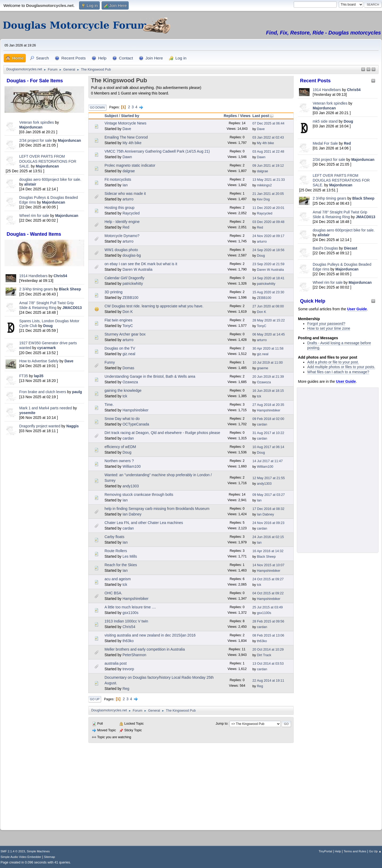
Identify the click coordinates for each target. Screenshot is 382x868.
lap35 (39, 376)
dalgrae (129, 171)
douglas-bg (132, 255)
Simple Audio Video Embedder (21, 857)
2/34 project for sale (36, 140)
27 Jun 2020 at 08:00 (268, 306)
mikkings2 (264, 185)
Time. (109, 405)
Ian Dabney (132, 514)
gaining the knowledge (123, 390)
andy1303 (131, 486)
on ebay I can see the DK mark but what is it (141, 264)
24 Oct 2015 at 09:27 (268, 579)
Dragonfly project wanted (40, 426)
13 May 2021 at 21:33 (269, 180)
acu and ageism (118, 579)
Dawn (127, 157)
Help (338, 851)
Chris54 (60, 276)
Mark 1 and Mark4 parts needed (46, 408)
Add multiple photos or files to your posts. (341, 367)
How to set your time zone (329, 328)
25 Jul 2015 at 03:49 (268, 607)
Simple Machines (38, 851)
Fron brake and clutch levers (43, 392)
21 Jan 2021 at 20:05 (268, 194)
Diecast (351, 248)
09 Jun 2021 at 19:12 (268, 166)
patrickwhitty (133, 283)
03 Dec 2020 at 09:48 (268, 222)
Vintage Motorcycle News (125, 123)
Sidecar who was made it (125, 194)
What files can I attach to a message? (338, 372)
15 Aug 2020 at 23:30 (268, 292)
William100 (132, 466)
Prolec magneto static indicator (130, 165)
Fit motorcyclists (118, 179)
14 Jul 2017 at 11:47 (268, 461)
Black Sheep (70, 289)
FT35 (24, 376)
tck (125, 396)
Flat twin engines (118, 320)
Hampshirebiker (136, 410)
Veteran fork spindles (37, 122)
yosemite (27, 413)
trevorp (128, 669)
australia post (116, 663)
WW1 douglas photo (121, 250)
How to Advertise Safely (39, 361)
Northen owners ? (119, 461)
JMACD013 (72, 308)
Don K (128, 312)
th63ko (128, 641)
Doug (48, 326)
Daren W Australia (138, 269)
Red (347, 143)
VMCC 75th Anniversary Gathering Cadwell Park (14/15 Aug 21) (157, 151)
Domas (128, 368)
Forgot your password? (326, 324)
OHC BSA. (113, 593)
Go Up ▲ (375, 851)
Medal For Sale (325, 143)
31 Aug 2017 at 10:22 (268, 433)
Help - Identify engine (122, 222)
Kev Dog (263, 199)
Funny (110, 362)
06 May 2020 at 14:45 (269, 334)
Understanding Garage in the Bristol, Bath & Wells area (150, 376)
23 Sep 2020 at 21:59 (268, 264)
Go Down (97, 108)
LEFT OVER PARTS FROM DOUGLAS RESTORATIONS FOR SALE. (48, 161)
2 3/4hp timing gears (36, 289)
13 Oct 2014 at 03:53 (268, 664)
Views (245, 116)
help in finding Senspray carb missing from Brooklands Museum (157, 509)
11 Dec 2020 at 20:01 (268, 208)
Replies (230, 116)
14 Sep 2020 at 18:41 (268, 278)
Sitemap (50, 857)
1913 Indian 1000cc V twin (126, 621)
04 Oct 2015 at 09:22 (268, 593)
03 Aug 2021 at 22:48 (268, 152)
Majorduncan (31, 127)
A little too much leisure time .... (130, 607)
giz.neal (129, 354)
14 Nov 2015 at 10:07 (268, 565)
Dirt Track (264, 655)
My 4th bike (132, 143)
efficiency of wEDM (120, 447)
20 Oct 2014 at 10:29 (268, 650)
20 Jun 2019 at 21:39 (268, 377)
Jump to (222, 724)
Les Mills (130, 556)
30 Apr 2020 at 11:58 (268, 349)
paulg (77, 392)
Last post (263, 116)
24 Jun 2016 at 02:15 (268, 537)
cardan (262, 424)
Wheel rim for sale (34, 216)
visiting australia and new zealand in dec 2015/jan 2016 (150, 635)
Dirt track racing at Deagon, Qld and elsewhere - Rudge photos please (162, 433)
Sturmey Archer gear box (125, 334)
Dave (69, 361)
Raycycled (131, 213)
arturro (128, 199)
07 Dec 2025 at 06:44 (268, 123)
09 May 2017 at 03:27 (269, 495)
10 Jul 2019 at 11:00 (268, 363)
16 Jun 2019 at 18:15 (268, 391)
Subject (111, 116)
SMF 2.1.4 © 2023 (13, 851)
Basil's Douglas (325, 248)
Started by (130, 116)
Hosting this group (120, 208)
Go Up (95, 699)
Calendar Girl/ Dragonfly (124, 278)
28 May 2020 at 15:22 (269, 320)
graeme (262, 368)
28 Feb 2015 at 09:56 (268, 621)
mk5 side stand (325, 121)
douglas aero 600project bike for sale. (50, 179)
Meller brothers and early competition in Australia (145, 649)
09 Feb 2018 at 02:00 (268, 419)
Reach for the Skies (121, 565)
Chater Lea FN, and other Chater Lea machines (144, 523)
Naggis (73, 426)
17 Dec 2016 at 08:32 (268, 509)
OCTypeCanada (136, 424)
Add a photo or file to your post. (333, 362)
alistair (30, 184)
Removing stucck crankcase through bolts (139, 495)
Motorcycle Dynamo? (122, 236)
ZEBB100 (131, 298)
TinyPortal (325, 851)
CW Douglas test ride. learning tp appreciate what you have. (154, 306)
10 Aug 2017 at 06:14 (268, 447)
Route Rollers (116, 551)
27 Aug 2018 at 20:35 (268, 405)
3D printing (114, 292)
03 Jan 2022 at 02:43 (268, 137)
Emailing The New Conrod (126, 137)
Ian (125, 185)
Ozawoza (130, 382)
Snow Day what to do (122, 419)
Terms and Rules (355, 851)
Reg (126, 689)
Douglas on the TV (120, 348)
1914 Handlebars (34, 276)
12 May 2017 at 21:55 (269, 478)
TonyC (128, 326)
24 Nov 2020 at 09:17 (268, 236)
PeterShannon (134, 655)
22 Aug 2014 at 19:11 (268, 681)
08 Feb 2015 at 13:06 (268, 635)
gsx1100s (131, 613)
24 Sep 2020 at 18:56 (268, 250)
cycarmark (46, 348)
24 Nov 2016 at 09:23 (268, 523)
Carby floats (114, 537)
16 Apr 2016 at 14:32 (268, 551)
